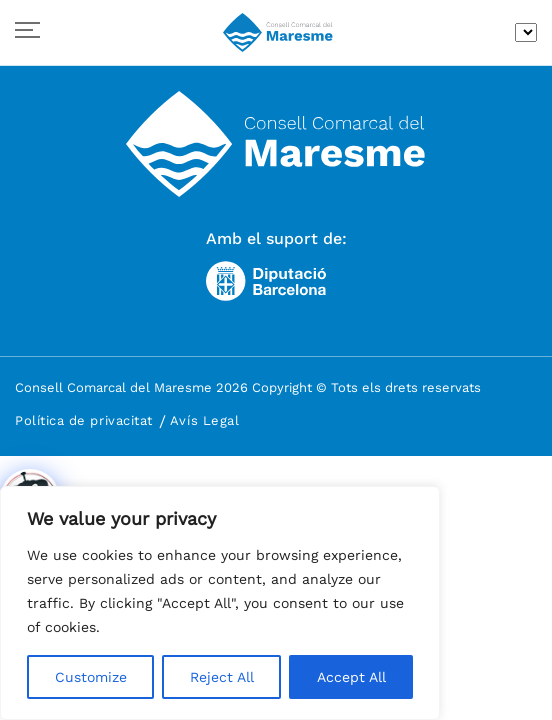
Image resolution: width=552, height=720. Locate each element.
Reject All (222, 677)
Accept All (351, 677)
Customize (91, 677)
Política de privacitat (84, 420)
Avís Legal (204, 420)
